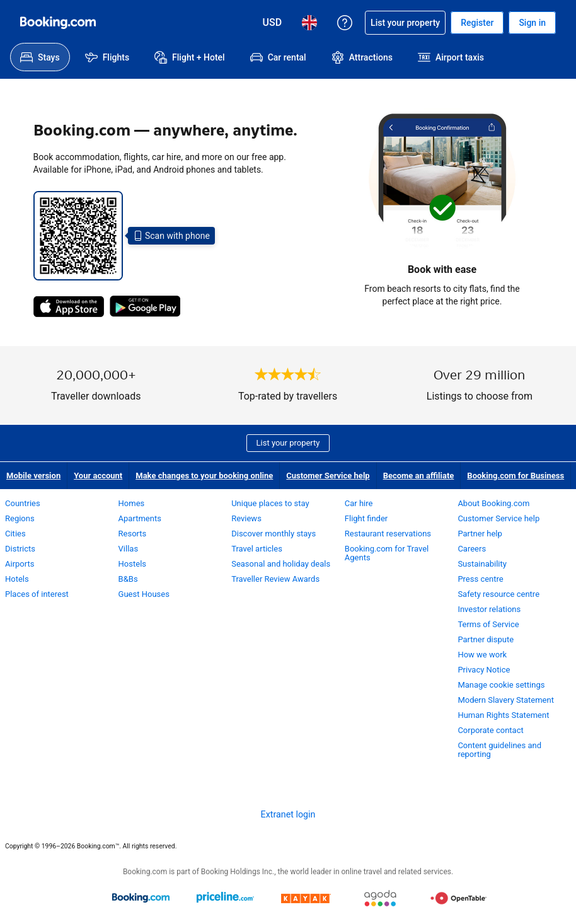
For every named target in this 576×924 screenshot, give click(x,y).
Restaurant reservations (388, 534)
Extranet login (288, 814)
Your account (98, 476)
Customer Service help (328, 476)
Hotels (17, 579)
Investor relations (489, 609)
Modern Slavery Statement (506, 700)
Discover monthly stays (274, 534)
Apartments (140, 518)
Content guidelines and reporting (499, 750)
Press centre (480, 579)
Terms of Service (488, 624)
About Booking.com (493, 503)
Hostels (132, 564)
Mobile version (33, 476)
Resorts (133, 534)
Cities (15, 534)
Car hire (359, 503)
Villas (129, 549)
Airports (20, 564)
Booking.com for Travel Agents (387, 553)
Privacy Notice (484, 670)
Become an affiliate (419, 476)
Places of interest (37, 594)
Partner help (480, 534)
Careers (472, 549)
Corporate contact (490, 730)
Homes (132, 503)
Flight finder (366, 518)
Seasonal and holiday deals (281, 564)
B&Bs (128, 579)
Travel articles (257, 549)
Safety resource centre (498, 594)
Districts (20, 549)
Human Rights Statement (503, 715)
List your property (288, 443)
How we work (482, 655)
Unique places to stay (270, 503)
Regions (20, 518)
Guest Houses (144, 594)
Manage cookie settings (501, 685)
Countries (23, 503)
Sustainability (482, 564)
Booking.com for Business (516, 476)
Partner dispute (486, 639)
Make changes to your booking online (204, 476)
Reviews (246, 518)
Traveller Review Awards (275, 579)
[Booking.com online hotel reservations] (58, 23)
